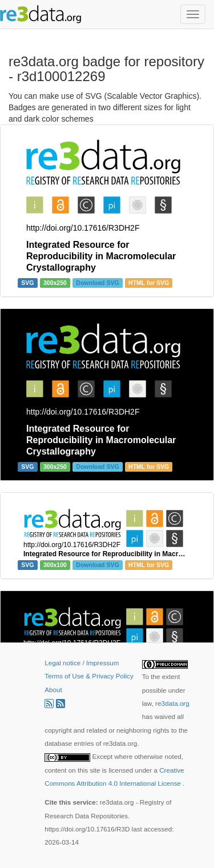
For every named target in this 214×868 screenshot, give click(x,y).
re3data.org (172, 703)
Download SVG (97, 283)
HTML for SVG (149, 283)
